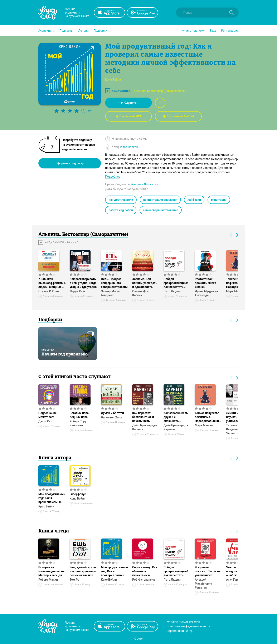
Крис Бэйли (46, 506)
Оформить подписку (70, 163)
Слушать (128, 103)
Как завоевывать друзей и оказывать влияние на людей (176, 417)
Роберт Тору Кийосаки (78, 423)
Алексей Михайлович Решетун (203, 584)
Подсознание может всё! (47, 415)
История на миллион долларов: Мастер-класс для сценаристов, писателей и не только (52, 571)
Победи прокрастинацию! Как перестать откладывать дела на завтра (176, 283)
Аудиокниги (46, 31)
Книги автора (55, 458)
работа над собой (121, 210)
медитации (219, 200)
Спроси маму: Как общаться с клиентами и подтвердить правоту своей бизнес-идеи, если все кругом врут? (145, 571)
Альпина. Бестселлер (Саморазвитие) (160, 91)
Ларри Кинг (77, 291)
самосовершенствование (161, 210)
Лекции (83, 31)
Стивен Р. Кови (49, 291)
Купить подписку (193, 31)
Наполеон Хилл (111, 417)
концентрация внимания (160, 200)
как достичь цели (121, 200)
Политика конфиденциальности (188, 626)
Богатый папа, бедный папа (79, 415)
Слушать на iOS (128, 116)
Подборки (100, 31)
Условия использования (183, 621)
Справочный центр (179, 631)
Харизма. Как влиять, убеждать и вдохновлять (145, 283)
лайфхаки (194, 200)
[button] (46, 31)
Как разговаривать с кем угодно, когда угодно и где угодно (83, 283)
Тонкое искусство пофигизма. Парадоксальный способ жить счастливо (207, 417)
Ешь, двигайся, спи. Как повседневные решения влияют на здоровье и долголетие (83, 571)
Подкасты (66, 31)
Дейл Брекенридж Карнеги (145, 427)
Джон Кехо (46, 421)
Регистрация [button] (230, 31)
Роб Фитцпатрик (144, 580)
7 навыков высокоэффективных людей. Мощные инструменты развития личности (52, 283)
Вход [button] (213, 31)
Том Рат (75, 580)
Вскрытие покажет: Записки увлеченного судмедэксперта (207, 571)
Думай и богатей (112, 413)
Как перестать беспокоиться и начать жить (143, 417)
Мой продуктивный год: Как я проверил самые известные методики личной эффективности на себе (52, 498)
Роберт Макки (48, 580)
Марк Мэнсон (204, 425)
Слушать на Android (178, 116)
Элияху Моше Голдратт (110, 293)
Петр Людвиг (173, 291)
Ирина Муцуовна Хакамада (206, 293)
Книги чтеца (54, 531)
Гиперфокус (78, 494)
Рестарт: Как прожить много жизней (205, 283)
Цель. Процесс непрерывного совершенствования (115, 283)
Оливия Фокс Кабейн (141, 293)
